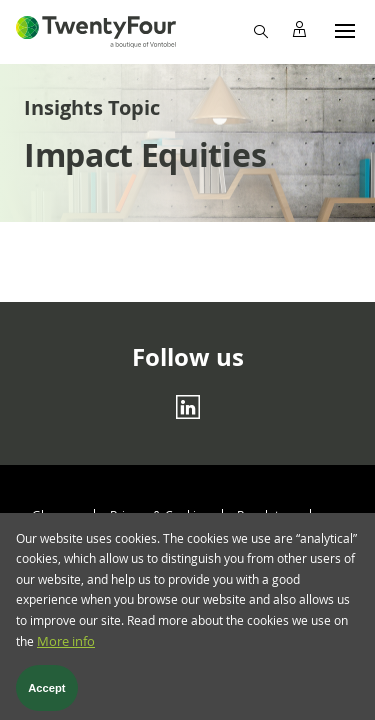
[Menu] (345, 30)
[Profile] (299, 30)
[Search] (260, 30)
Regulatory (267, 515)
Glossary (56, 515)
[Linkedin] (188, 406)
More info (66, 652)
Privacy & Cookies (159, 515)
